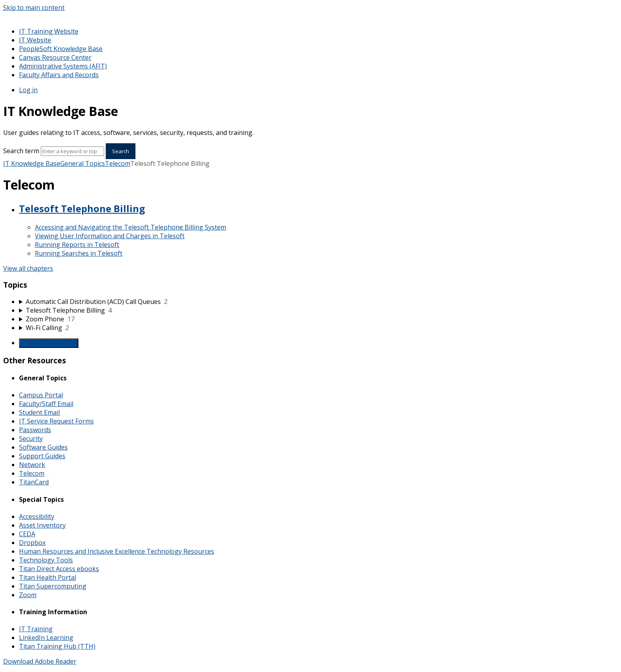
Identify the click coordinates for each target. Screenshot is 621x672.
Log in (28, 90)
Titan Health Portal (48, 577)
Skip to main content (34, 8)
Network (32, 465)
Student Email (39, 412)
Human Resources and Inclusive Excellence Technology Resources (117, 551)
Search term (21, 151)
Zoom (28, 595)
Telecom (118, 163)
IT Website (35, 40)
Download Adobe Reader (40, 661)
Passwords (35, 430)
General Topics (83, 163)
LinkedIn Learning (46, 638)
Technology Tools (46, 560)
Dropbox (32, 543)
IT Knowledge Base (32, 163)
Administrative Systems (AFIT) (63, 66)
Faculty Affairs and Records (59, 75)
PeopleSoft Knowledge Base (61, 49)
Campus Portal (41, 395)
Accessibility (37, 516)
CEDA (27, 534)
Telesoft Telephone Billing (82, 208)
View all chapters (28, 268)
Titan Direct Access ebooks (59, 569)
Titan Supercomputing (53, 586)
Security (31, 439)
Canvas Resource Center (55, 57)
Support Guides (42, 456)
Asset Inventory (42, 525)
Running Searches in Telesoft (79, 253)
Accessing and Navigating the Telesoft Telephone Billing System (130, 227)
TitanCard (34, 482)
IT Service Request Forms (56, 421)
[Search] (72, 151)
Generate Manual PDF (49, 343)
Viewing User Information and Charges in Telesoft (110, 236)
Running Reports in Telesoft (77, 245)
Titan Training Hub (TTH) (57, 646)
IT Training (36, 629)
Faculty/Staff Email (46, 404)
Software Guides (43, 447)
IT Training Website (49, 31)
